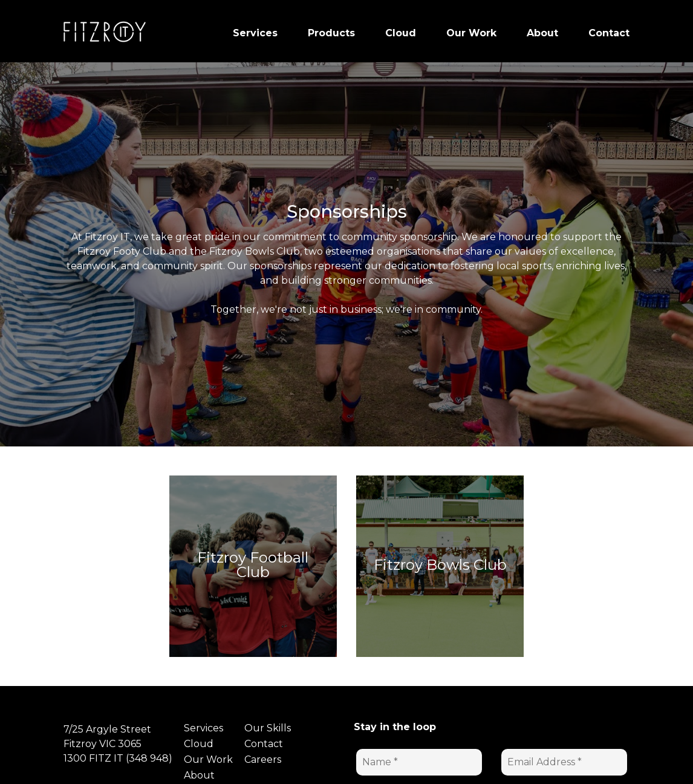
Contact (264, 744)
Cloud (199, 744)
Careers (263, 759)
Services (203, 728)
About (199, 775)
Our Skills (268, 728)
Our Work (208, 759)
